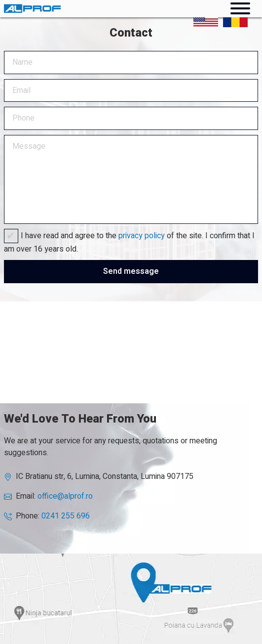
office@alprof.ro (65, 496)
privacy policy (142, 236)
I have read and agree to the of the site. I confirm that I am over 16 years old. (129, 242)
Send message (131, 271)
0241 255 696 (66, 516)
